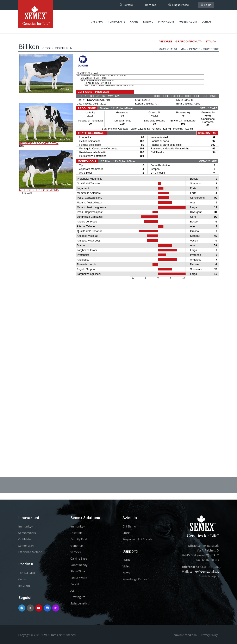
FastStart (76, 533)
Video (151, 5)
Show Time (78, 571)
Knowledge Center (135, 579)
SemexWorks (27, 533)
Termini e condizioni (185, 635)
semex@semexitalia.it (204, 571)
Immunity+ (26, 526)
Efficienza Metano (30, 552)
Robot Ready (79, 565)
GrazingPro (78, 597)
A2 (72, 591)
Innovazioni (166, 22)
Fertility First (79, 539)
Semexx (76, 552)
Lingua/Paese (179, 5)
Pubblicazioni (188, 22)
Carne (134, 22)
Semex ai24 (26, 546)
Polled (75, 584)
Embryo (148, 22)
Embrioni (24, 586)
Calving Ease (79, 558)
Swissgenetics (80, 603)
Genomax (77, 546)
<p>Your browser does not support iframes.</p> (119, 244)
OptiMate (25, 539)
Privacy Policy (209, 635)
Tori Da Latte (117, 22)
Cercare (126, 5)
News (126, 573)
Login (206, 5)
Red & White (79, 578)
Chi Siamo (97, 22)
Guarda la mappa (209, 576)
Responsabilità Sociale (137, 539)
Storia (126, 533)
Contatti (207, 22)
